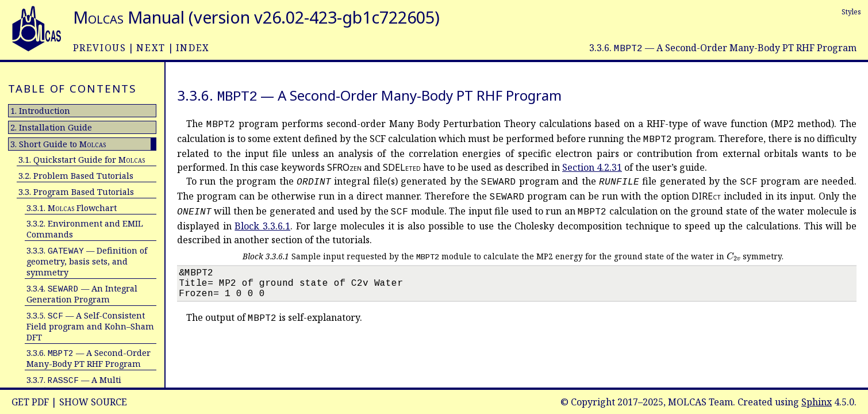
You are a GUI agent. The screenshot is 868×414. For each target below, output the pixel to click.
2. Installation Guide (51, 127)
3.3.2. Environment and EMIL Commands (85, 229)
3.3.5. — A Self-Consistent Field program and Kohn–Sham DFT (90, 326)
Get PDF (30, 402)
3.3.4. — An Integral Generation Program (82, 294)
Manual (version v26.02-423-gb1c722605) (256, 17)
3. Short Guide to (58, 144)
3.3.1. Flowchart (72, 208)
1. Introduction (40, 111)
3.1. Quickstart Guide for (82, 160)
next (151, 48)
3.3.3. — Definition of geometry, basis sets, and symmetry (87, 261)
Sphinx (817, 402)
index (193, 48)
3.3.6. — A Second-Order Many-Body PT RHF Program (89, 358)
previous (100, 48)
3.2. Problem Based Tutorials (76, 176)
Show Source (93, 402)
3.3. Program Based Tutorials (76, 192)
